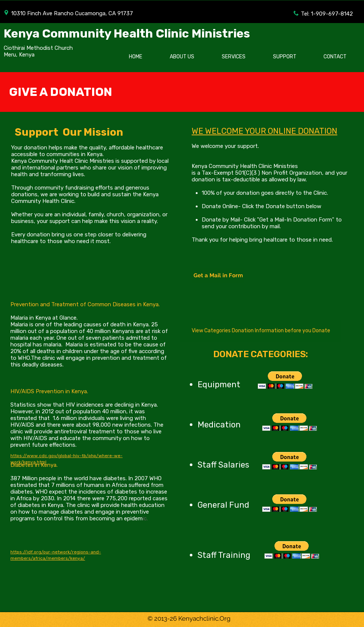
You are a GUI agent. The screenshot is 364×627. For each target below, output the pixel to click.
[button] (285, 380)
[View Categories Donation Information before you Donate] (261, 331)
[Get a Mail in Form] (218, 275)
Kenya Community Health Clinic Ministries (127, 33)
